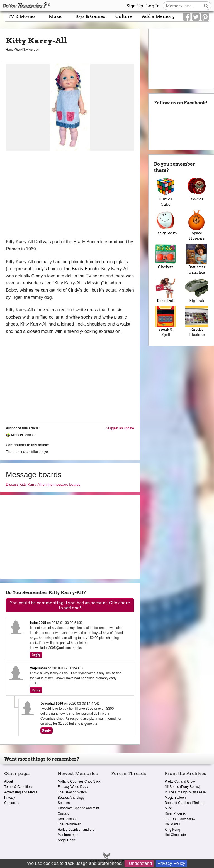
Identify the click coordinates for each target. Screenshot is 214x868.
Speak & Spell (166, 321)
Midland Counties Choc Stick (79, 781)
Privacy (10, 798)
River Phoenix (175, 813)
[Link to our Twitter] (196, 17)
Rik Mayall (172, 824)
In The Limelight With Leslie (185, 792)
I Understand (139, 863)
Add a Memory (158, 16)
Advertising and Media (21, 792)
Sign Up (135, 6)
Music (56, 16)
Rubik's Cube (166, 191)
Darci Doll (166, 290)
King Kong (172, 830)
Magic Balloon (175, 798)
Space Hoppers (197, 225)
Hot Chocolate (175, 835)
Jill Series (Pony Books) (182, 787)
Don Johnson (68, 819)
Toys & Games (90, 16)
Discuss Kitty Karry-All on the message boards (43, 484)
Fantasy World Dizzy (73, 787)
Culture (124, 16)
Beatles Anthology (71, 798)
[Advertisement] (70, 196)
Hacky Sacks (166, 222)
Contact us (12, 803)
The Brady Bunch (80, 269)
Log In (153, 6)
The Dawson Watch (72, 792)
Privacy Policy (171, 863)
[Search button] (206, 6)
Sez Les (64, 803)
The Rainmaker (69, 824)
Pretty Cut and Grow (180, 781)
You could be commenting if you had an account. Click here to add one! (70, 605)
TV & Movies (22, 16)
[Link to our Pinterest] (205, 17)
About (8, 781)
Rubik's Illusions (197, 321)
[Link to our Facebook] (187, 17)
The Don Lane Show (180, 819)
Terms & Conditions (19, 787)
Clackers (166, 256)
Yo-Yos (197, 189)
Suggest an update (120, 428)
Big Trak (197, 290)
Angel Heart (66, 840)
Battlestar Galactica (197, 259)
